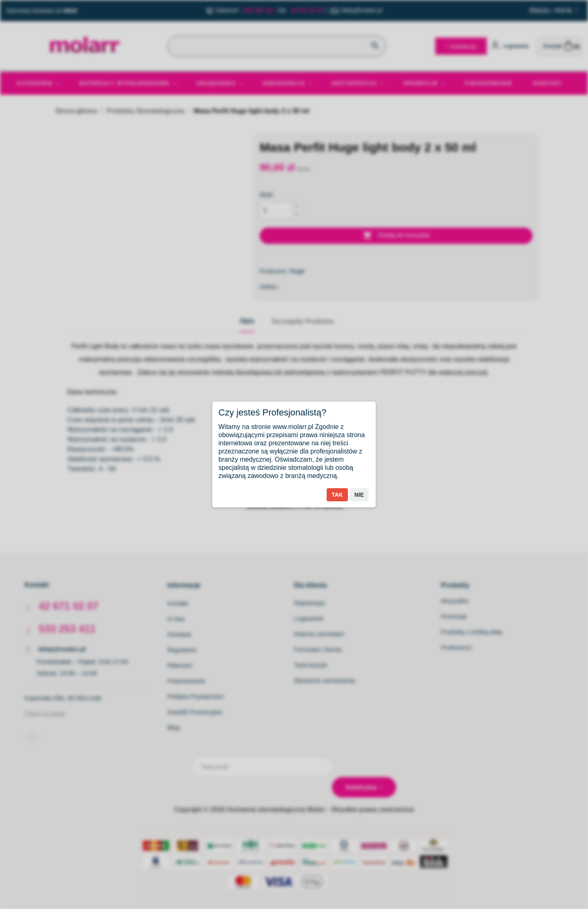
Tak (337, 495)
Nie (359, 495)
